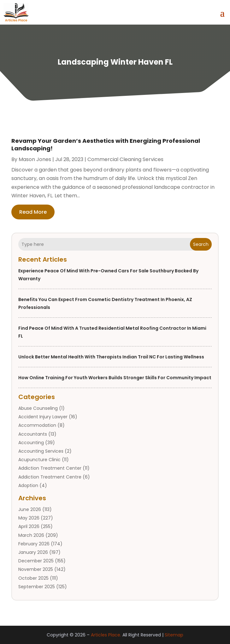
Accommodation (37, 425)
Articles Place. (106, 635)
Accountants (33, 434)
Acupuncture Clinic (39, 460)
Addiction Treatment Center (50, 468)
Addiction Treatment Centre (50, 477)
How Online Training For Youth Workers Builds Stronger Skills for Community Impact (115, 378)
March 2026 (31, 535)
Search (201, 244)
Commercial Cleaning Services (125, 159)
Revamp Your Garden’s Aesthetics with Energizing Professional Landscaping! (106, 144)
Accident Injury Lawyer (43, 417)
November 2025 (36, 569)
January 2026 (33, 552)
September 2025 (37, 587)
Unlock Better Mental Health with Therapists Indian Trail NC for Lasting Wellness (111, 357)
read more (33, 212)
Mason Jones (35, 159)
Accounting (31, 443)
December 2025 (36, 561)
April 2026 (29, 526)
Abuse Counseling (38, 408)
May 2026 (29, 518)
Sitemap (174, 635)
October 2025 (33, 578)
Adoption (28, 485)
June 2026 (30, 509)
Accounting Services (41, 451)
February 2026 (34, 544)
